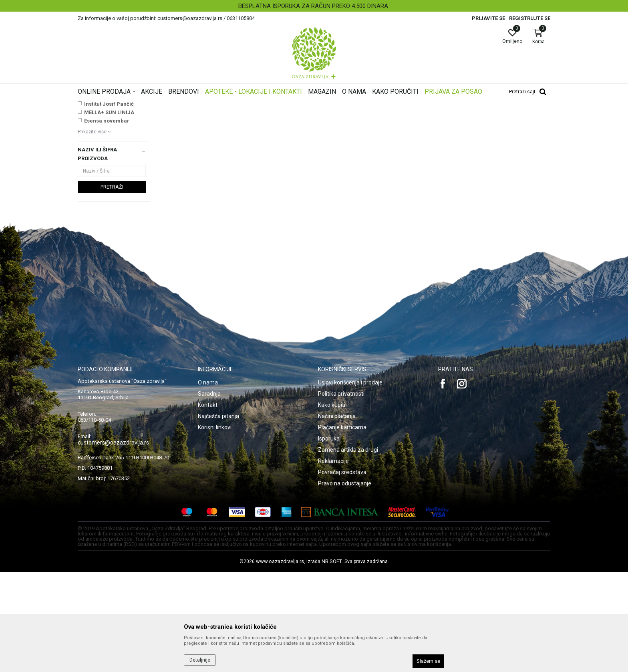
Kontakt (208, 505)
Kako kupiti (332, 505)
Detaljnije (200, 660)
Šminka (222, 105)
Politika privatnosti (341, 494)
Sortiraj (378, 118)
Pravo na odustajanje (345, 583)
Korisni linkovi (215, 527)
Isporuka (329, 539)
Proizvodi (159, 105)
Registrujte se (530, 18)
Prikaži (448, 118)
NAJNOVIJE (99, 187)
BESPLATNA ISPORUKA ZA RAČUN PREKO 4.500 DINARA (313, 6)
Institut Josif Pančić (109, 204)
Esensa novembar (107, 221)
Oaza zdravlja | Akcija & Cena (110, 105)
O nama (208, 483)
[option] (314, 6)
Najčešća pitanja (218, 516)
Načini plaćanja (337, 516)
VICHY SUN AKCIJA (108, 196)
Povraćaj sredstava (342, 572)
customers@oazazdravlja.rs (113, 543)
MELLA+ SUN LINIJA (109, 212)
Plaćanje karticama (342, 527)
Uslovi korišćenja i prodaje (350, 483)
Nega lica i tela (191, 105)
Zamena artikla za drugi (348, 550)
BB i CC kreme (97, 143)
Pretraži (112, 287)
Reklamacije (333, 561)
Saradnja (209, 494)
